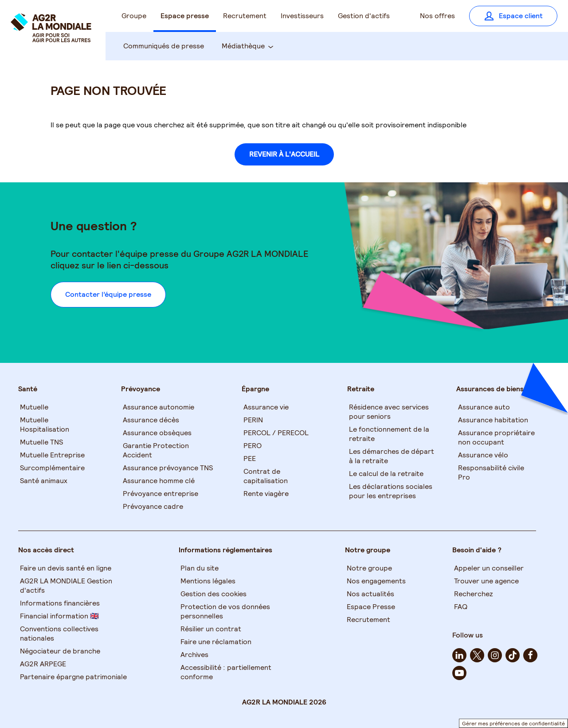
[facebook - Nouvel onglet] (530, 655)
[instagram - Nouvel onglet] (495, 655)
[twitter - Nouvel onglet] (477, 655)
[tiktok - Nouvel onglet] (513, 655)
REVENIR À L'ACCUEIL (284, 154)
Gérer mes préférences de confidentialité (513, 723)
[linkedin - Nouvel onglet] (459, 655)
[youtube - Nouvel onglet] (459, 673)
